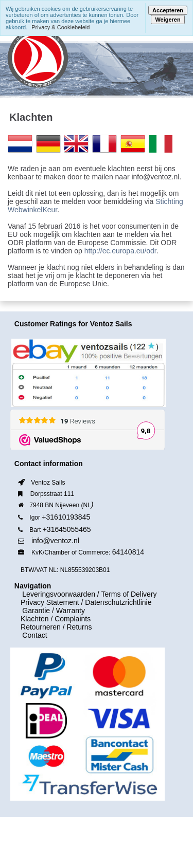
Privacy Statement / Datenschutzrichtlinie (86, 602)
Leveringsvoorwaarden (53, 594)
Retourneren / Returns (56, 627)
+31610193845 (66, 517)
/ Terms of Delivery (126, 594)
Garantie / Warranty (48, 611)
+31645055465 (67, 529)
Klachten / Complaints (56, 619)
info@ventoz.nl (55, 541)
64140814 (128, 552)
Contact (29, 635)
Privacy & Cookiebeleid (60, 27)
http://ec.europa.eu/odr (120, 251)
